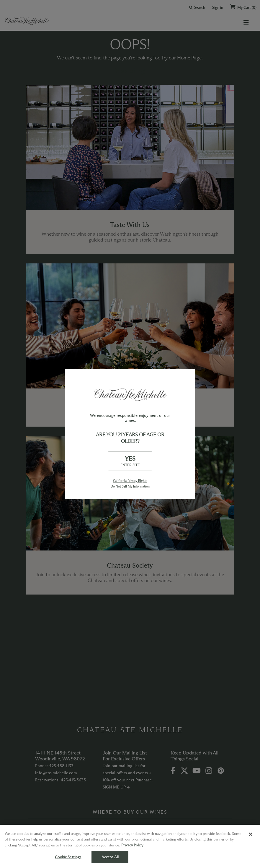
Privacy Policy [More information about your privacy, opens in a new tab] (132, 845)
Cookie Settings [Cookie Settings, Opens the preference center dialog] (68, 857)
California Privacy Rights (130, 481)
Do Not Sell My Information (130, 486)
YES (130, 461)
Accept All (110, 857)
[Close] (251, 834)
